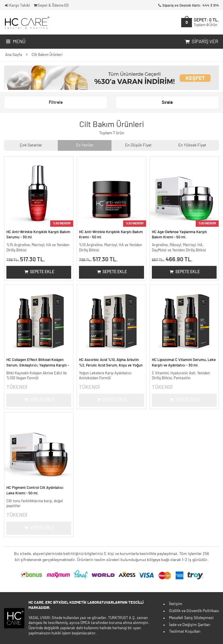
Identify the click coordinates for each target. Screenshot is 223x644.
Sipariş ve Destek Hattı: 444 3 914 (188, 6)
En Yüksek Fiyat (192, 145)
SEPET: (206, 22)
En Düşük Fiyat (138, 145)
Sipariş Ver (201, 42)
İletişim (176, 604)
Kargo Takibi (17, 6)
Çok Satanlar (31, 145)
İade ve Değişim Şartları (190, 625)
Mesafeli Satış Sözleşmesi (191, 618)
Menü (15, 42)
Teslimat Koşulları (185, 632)
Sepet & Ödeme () (51, 6)
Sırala (167, 103)
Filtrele (56, 103)
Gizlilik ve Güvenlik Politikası (194, 611)
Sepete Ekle (39, 272)
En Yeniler (85, 145)
